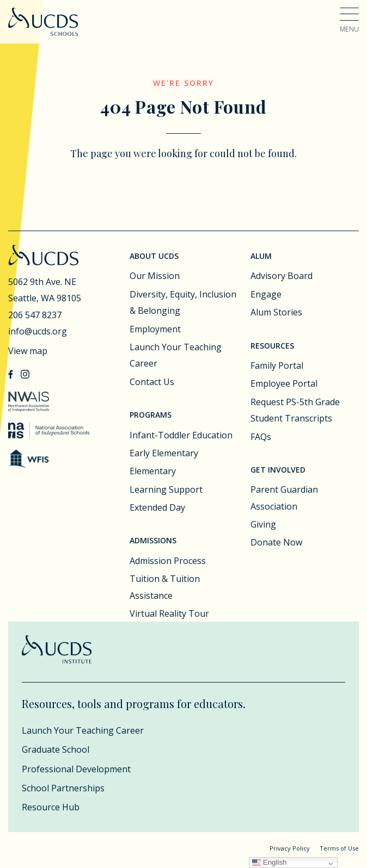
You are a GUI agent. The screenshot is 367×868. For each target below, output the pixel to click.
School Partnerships (63, 788)
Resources (272, 346)
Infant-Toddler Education (181, 435)
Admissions (153, 540)
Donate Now (276, 542)
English (269, 862)
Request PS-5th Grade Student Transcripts (295, 410)
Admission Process (168, 561)
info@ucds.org (38, 331)
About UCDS (154, 256)
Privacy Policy (290, 848)
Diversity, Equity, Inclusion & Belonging (183, 302)
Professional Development (76, 769)
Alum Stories (276, 312)
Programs (151, 415)
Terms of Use (339, 848)
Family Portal (277, 365)
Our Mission (155, 276)
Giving (263, 524)
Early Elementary (164, 453)
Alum (261, 256)
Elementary (153, 471)
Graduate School (56, 749)
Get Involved (278, 470)
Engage (266, 294)
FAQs (261, 437)
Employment (155, 329)
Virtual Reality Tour (169, 613)
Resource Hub (51, 807)
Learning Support (166, 489)
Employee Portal (284, 383)
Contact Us (152, 382)
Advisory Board (282, 276)
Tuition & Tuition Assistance (165, 587)
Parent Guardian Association (284, 498)
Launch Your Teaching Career (176, 355)
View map (28, 351)
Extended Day (157, 507)
